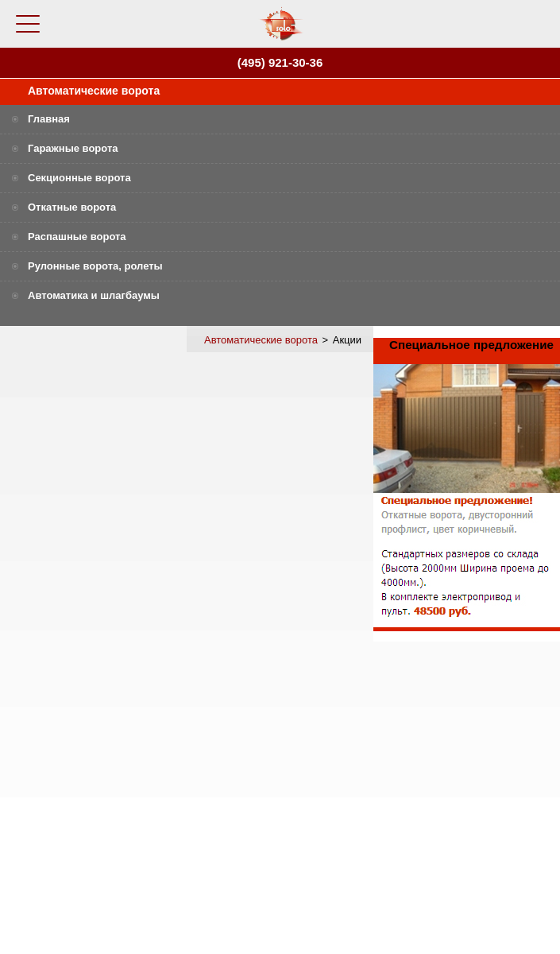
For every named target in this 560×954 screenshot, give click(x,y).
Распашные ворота (77, 237)
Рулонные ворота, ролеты (95, 266)
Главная (49, 119)
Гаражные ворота (73, 148)
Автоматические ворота (94, 91)
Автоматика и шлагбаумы (94, 295)
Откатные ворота (72, 207)
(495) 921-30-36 (280, 62)
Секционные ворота (79, 178)
